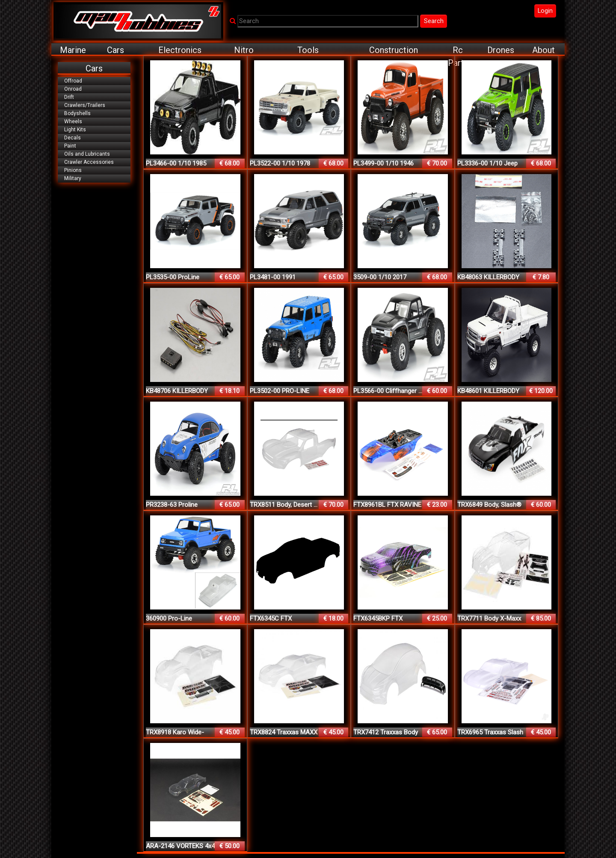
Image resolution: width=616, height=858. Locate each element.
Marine (73, 50)
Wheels (73, 121)
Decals (73, 138)
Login (545, 11)
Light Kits (75, 130)
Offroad (73, 81)
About (543, 50)
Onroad (73, 89)
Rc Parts (458, 50)
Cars (115, 50)
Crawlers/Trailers (85, 105)
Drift (69, 97)
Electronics (180, 50)
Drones (501, 50)
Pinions (73, 170)
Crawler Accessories (89, 162)
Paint (70, 146)
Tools (308, 50)
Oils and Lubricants (87, 154)
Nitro (244, 50)
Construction (394, 50)
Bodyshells (77, 113)
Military (73, 178)
